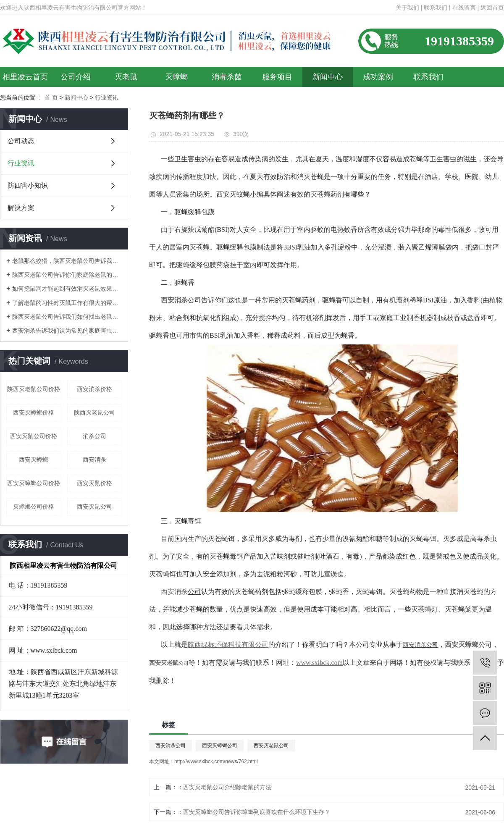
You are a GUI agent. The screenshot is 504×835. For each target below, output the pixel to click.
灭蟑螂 (176, 77)
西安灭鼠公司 (94, 507)
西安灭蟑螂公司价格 (34, 483)
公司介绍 (76, 77)
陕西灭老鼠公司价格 (34, 389)
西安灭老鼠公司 (271, 746)
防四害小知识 (28, 185)
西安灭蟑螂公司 (220, 746)
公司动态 (21, 141)
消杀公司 (94, 436)
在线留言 (464, 8)
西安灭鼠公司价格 (34, 436)
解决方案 (21, 208)
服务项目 (277, 77)
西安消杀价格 (94, 389)
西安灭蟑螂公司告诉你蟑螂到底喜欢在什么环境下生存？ (257, 812)
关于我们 (407, 8)
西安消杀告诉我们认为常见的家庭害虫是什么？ (67, 331)
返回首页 (492, 8)
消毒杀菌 (227, 77)
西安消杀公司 (171, 746)
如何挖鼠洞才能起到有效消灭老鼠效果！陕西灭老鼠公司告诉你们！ (67, 289)
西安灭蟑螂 (34, 460)
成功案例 (378, 77)
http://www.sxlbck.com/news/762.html (216, 761)
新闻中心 (328, 77)
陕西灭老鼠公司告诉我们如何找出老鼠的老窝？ (67, 317)
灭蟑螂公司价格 (34, 507)
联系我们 (436, 8)
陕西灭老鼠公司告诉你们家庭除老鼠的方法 (67, 275)
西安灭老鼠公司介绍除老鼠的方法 (227, 787)
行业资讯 (21, 163)
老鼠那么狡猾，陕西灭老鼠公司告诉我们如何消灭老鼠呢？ (67, 261)
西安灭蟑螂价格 (34, 412)
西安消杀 (94, 460)
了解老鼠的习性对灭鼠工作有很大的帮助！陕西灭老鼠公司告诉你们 (67, 303)
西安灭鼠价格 (94, 483)
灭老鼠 (126, 77)
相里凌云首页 (25, 77)
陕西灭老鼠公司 (94, 412)
